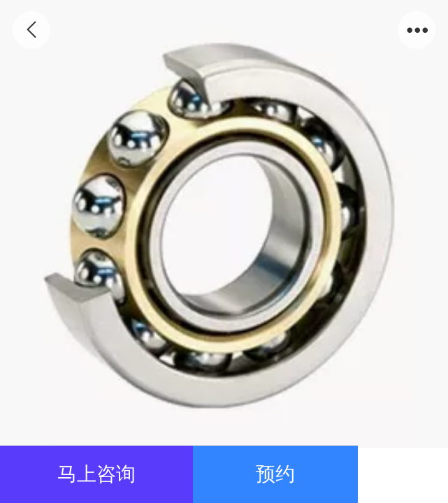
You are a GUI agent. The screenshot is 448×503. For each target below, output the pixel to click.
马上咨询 (96, 474)
